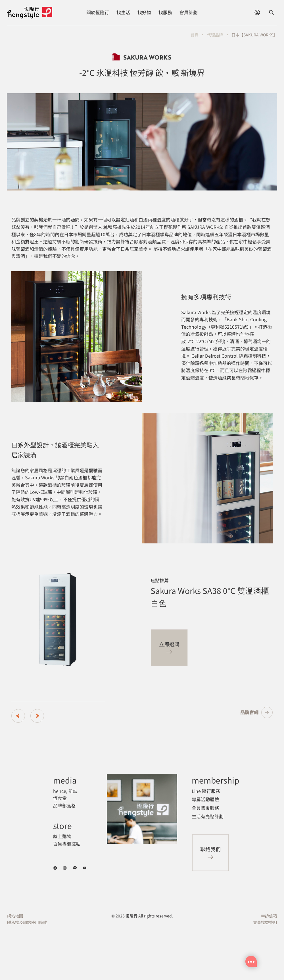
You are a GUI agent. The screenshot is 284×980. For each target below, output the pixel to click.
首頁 (195, 35)
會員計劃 (189, 12)
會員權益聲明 (265, 922)
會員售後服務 (205, 808)
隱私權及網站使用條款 (27, 922)
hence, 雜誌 (65, 791)
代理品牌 (215, 35)
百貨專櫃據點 (67, 844)
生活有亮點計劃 (208, 816)
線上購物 (62, 836)
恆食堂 (60, 798)
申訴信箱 (269, 916)
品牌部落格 (64, 805)
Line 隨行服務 (206, 791)
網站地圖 (15, 916)
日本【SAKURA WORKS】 (254, 35)
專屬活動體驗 (205, 799)
